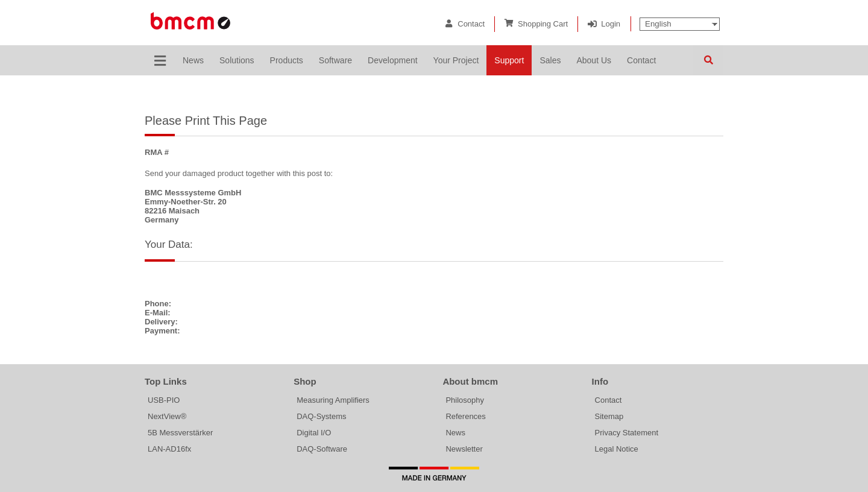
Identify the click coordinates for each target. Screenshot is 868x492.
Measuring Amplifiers (333, 400)
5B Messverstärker (180, 433)
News (455, 433)
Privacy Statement (627, 433)
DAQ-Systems (321, 416)
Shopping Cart (543, 24)
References (465, 416)
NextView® (167, 416)
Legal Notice (617, 449)
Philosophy (465, 400)
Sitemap (609, 416)
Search (708, 60)
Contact (471, 24)
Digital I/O (314, 433)
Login (611, 24)
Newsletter (464, 449)
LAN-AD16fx (169, 449)
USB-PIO (164, 400)
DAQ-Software (322, 449)
